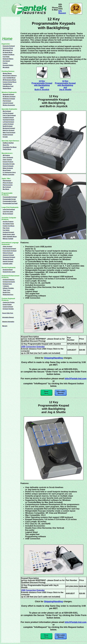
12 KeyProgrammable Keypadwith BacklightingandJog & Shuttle (65, 85)
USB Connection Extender (33, 347)
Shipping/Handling (54, 358)
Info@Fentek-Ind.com (76, 379)
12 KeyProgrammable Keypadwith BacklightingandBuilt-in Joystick (42, 85)
